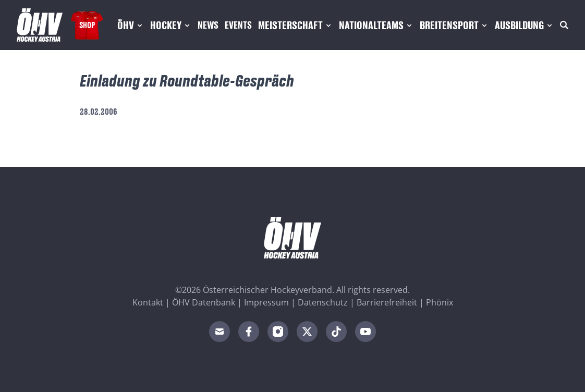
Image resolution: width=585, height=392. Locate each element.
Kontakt (148, 302)
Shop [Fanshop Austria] (87, 25)
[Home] (40, 25)
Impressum (266, 302)
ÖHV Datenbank (204, 302)
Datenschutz (323, 302)
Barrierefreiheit (387, 302)
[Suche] (564, 25)
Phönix (440, 302)
